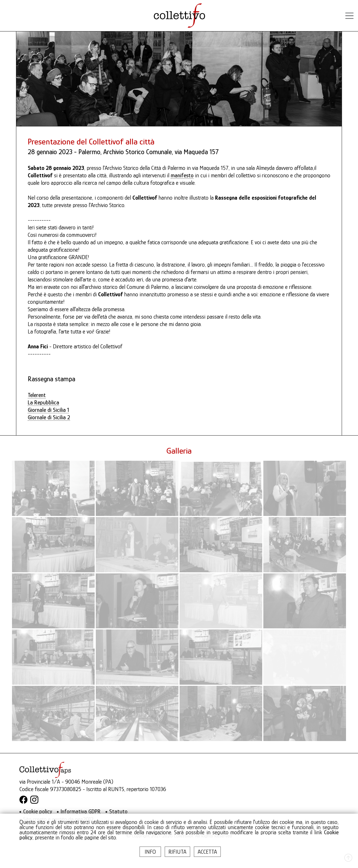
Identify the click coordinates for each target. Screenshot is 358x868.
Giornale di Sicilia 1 (48, 410)
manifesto (182, 175)
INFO (150, 852)
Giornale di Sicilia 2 (49, 417)
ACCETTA (207, 852)
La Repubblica (43, 402)
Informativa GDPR (81, 811)
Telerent (37, 395)
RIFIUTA (177, 852)
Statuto (118, 811)
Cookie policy (38, 811)
